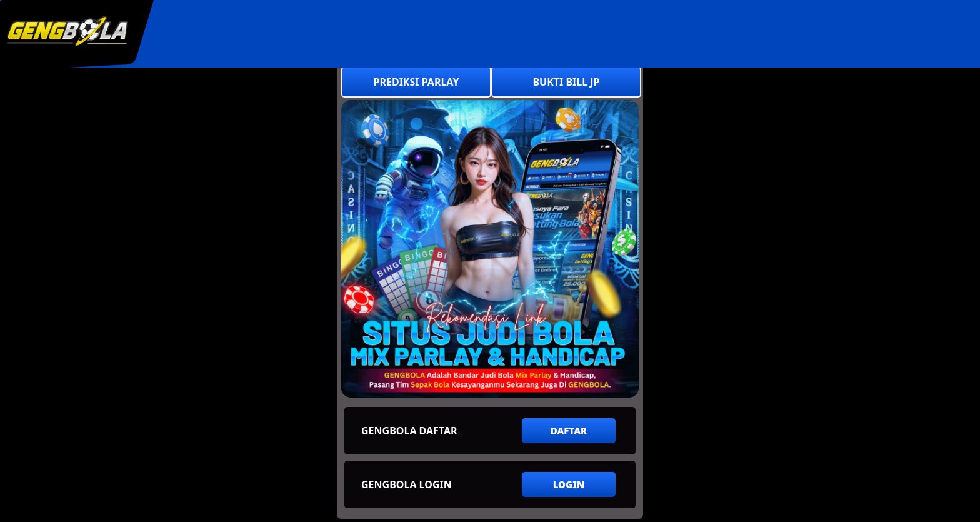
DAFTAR (569, 431)
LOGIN (569, 484)
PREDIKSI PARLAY (417, 82)
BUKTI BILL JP (566, 82)
